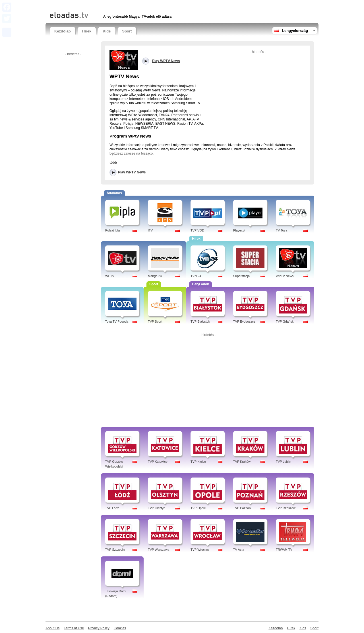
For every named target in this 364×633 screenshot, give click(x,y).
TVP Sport (155, 321)
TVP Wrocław (200, 550)
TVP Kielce (198, 462)
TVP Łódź (112, 508)
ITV (150, 230)
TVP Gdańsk (285, 321)
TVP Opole (198, 508)
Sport (127, 31)
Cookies (120, 628)
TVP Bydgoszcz (244, 321)
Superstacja (241, 276)
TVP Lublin (284, 462)
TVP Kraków (242, 462)
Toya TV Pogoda (117, 321)
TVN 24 (196, 276)
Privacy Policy (99, 628)
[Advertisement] (116, 5)
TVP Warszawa (159, 550)
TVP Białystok (200, 321)
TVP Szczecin (115, 550)
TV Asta (239, 550)
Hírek (87, 31)
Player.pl (239, 230)
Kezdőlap (63, 31)
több (113, 163)
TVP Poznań (242, 508)
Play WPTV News (132, 172)
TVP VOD (197, 230)
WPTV (110, 276)
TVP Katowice (158, 462)
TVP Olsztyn (157, 508)
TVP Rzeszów (286, 508)
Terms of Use (74, 628)
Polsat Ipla (112, 230)
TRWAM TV (284, 550)
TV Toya (282, 230)
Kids (107, 31)
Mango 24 (155, 276)
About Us (52, 628)
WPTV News (285, 276)
